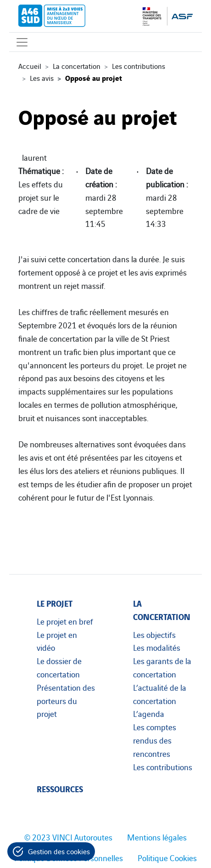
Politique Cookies (167, 857)
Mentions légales (157, 837)
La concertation (77, 66)
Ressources (60, 788)
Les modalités (157, 647)
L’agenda (149, 713)
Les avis (42, 78)
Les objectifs (154, 634)
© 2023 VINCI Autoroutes (68, 837)
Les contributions (139, 66)
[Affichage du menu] (22, 42)
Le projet (55, 603)
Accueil (30, 66)
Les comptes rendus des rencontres (155, 740)
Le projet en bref (65, 621)
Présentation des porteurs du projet (66, 700)
